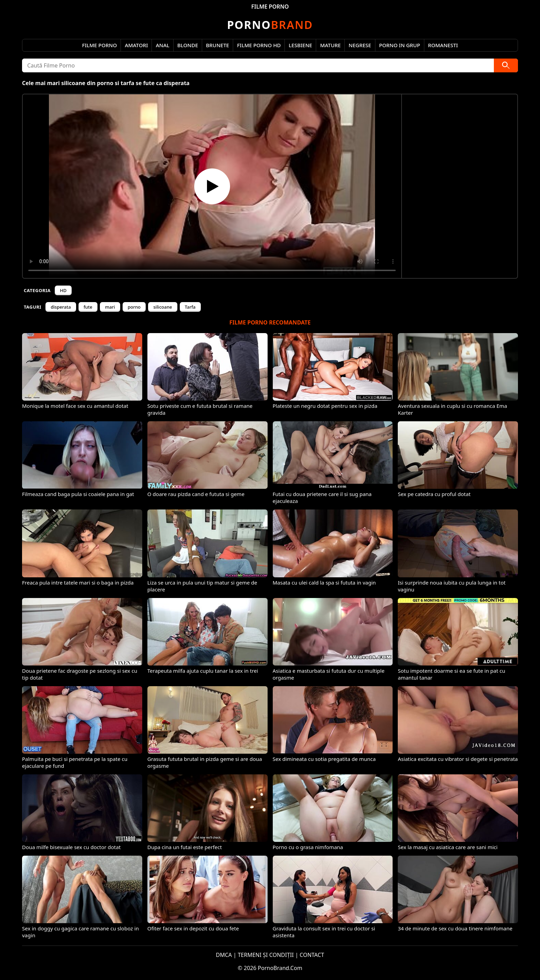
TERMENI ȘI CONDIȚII (266, 955)
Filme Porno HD (259, 45)
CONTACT (312, 955)
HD (63, 290)
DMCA (224, 955)
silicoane (163, 307)
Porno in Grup (400, 45)
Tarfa (190, 307)
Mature (330, 45)
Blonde (188, 45)
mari (110, 307)
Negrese (360, 45)
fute (88, 307)
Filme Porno (99, 45)
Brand (270, 25)
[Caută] (506, 65)
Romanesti (443, 45)
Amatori (136, 45)
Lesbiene (300, 45)
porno (134, 307)
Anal (162, 45)
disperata (61, 307)
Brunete (217, 45)
